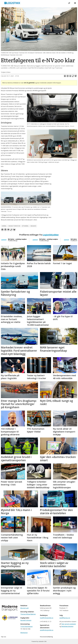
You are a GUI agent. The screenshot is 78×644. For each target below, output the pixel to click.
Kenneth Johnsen (26, 620)
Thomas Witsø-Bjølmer (28, 614)
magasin (33, 226)
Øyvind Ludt (24, 608)
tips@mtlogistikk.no (47, 618)
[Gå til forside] (33, 3)
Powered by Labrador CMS (39, 641)
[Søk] (69, 3)
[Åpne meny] (75, 3)
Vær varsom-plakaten (69, 624)
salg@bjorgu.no (65, 618)
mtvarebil (25, 226)
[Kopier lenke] (73, 76)
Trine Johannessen (26, 626)
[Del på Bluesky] (76, 76)
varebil (4, 226)
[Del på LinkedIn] (68, 76)
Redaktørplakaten (67, 626)
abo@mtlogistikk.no (47, 630)
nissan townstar (14, 226)
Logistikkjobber (51, 235)
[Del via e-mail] (70, 76)
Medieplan (24, 633)
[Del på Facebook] (65, 76)
